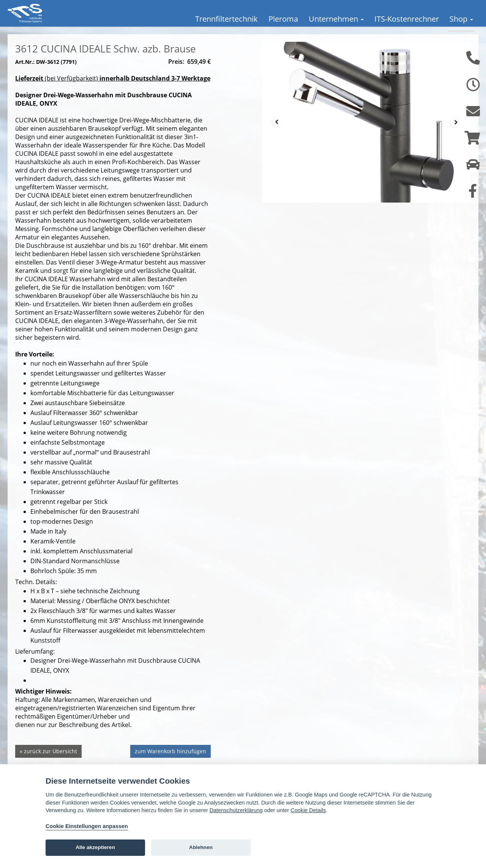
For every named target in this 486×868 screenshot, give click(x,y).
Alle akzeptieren (95, 847)
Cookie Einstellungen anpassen (87, 826)
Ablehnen (201, 847)
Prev (277, 133)
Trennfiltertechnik (226, 19)
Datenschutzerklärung (236, 810)
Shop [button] (461, 19)
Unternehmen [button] (336, 19)
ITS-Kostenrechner (407, 19)
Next (456, 133)
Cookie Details (308, 810)
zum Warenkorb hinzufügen (170, 763)
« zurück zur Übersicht (48, 763)
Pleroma (283, 19)
